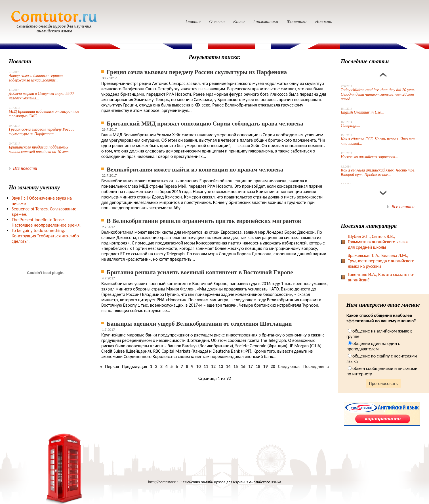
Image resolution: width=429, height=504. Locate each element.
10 (198, 366)
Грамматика (266, 21)
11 (206, 366)
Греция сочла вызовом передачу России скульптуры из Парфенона (197, 72)
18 (258, 366)
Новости (324, 21)
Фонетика (296, 21)
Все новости (25, 168)
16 (243, 366)
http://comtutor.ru (163, 482)
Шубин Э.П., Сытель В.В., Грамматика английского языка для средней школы (378, 242)
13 (221, 366)
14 (228, 366)
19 (265, 366)
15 (235, 366)
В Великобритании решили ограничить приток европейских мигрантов (204, 221)
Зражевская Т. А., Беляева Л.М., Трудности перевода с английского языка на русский (381, 261)
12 (213, 366)
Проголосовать (383, 383)
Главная (193, 21)
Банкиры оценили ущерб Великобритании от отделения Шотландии (199, 324)
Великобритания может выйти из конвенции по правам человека (195, 170)
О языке (217, 21)
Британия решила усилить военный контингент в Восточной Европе (200, 272)
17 (251, 366)
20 (273, 366)
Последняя (314, 366)
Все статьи (403, 207)
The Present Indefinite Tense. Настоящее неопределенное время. (46, 222)
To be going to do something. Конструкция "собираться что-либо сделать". (45, 236)
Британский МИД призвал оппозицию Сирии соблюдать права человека (205, 124)
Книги (239, 21)
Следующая (289, 366)
